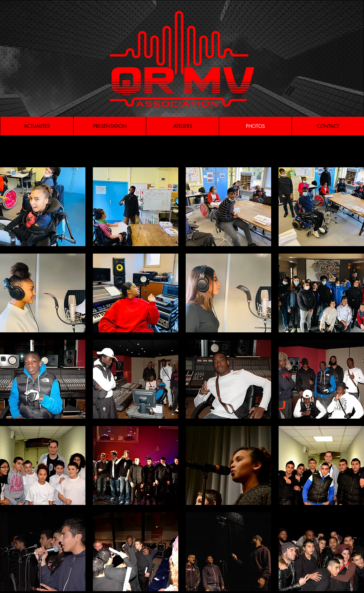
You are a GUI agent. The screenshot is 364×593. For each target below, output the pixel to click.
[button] (43, 207)
